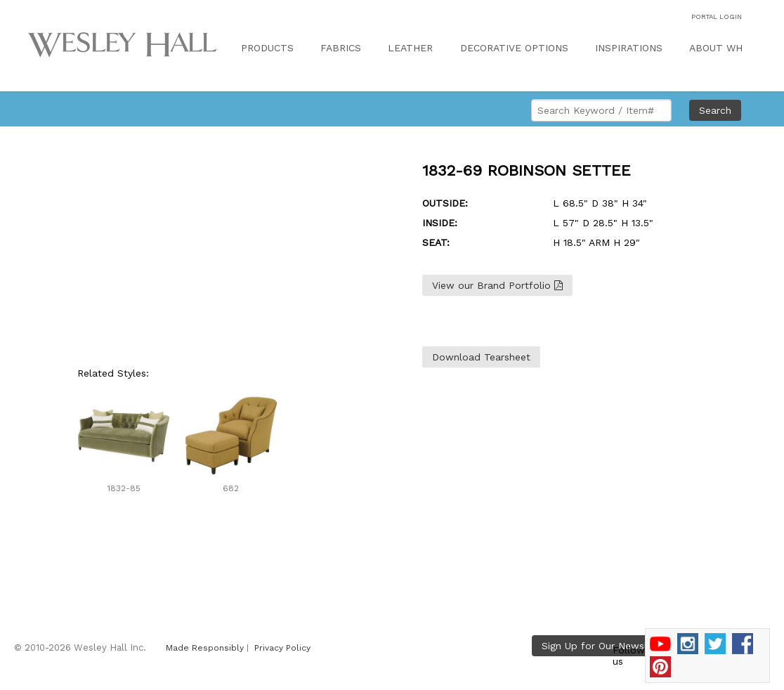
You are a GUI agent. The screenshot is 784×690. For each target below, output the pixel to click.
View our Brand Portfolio (497, 285)
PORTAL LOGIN (717, 17)
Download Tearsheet (481, 357)
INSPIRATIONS (629, 48)
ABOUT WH (716, 48)
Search (715, 110)
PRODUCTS (267, 48)
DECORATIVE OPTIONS (514, 48)
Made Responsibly (205, 648)
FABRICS (341, 48)
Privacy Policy (282, 648)
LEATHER (410, 48)
